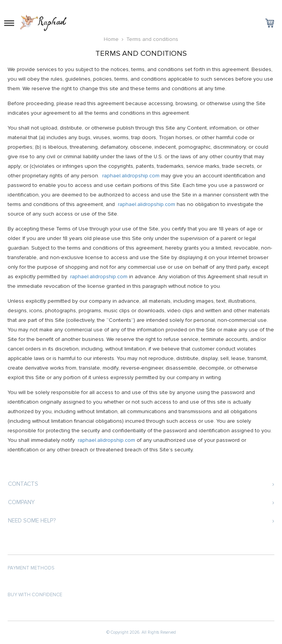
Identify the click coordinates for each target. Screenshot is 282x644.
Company (21, 502)
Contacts (23, 484)
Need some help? (32, 521)
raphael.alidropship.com (131, 176)
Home (111, 39)
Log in (257, 6)
